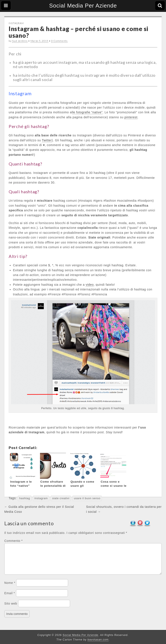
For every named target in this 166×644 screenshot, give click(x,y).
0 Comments (59, 41)
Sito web (11, 609)
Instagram (16, 23)
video (90, 285)
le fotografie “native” (87, 112)
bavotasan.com (98, 640)
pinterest (131, 117)
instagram (41, 498)
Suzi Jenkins (20, 41)
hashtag (25, 498)
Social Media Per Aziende (83, 6)
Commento (14, 541)
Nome (10, 588)
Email (10, 598)
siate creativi (61, 498)
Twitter (47, 140)
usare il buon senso (87, 498)
